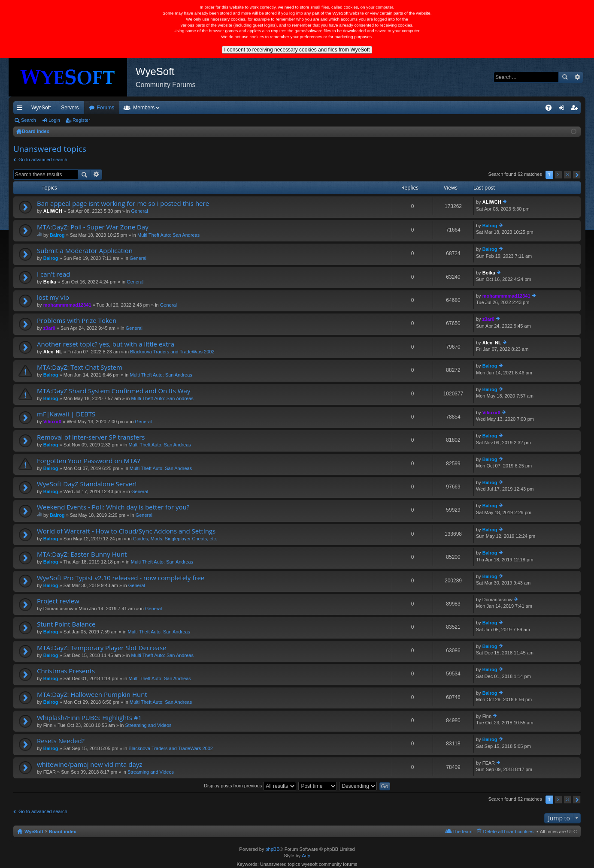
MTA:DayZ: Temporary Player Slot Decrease (102, 648)
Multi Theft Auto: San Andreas (168, 235)
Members (190, 108)
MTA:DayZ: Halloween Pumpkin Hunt (92, 695)
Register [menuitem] (576, 109)
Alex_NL (53, 352)
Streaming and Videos (148, 725)
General (140, 211)
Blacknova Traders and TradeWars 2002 (172, 352)
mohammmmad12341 (67, 305)
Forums (152, 108)
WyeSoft (41, 108)
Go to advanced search (43, 160)
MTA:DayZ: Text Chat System (80, 367)
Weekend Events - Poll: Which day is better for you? (113, 507)
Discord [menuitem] (117, 108)
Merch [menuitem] (503, 108)
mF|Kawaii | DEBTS (66, 414)
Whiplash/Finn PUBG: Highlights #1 (89, 718)
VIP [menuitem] (93, 108)
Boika (50, 282)
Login (54, 120)
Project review (58, 601)
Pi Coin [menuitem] (529, 108)
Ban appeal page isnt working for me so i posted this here (123, 203)
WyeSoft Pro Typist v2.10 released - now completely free (121, 578)
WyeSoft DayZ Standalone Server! (87, 484)
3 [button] (567, 175)
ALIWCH (53, 211)
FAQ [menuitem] (551, 109)
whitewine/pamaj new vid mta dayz (89, 764)
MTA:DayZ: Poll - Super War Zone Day (93, 227)
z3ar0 (49, 328)
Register (81, 120)
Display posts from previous (250, 786)
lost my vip (53, 297)
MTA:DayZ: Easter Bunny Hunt (82, 554)
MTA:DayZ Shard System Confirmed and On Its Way (114, 391)
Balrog (57, 235)
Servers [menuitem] (70, 108)
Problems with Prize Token (77, 321)
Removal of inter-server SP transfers (91, 437)
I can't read (53, 274)
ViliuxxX (53, 422)
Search (565, 77)
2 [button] (558, 175)
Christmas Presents (66, 671)
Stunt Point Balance (66, 624)
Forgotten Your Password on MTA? (88, 461)
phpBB (272, 849)
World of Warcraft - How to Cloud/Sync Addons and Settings (126, 531)
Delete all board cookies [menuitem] (508, 832)
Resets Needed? (61, 741)
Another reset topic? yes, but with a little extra (106, 344)
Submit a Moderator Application (85, 251)
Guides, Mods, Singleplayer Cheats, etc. (175, 539)
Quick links (21, 109)
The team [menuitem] (462, 832)
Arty (306, 856)
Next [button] (577, 175)
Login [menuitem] (563, 109)
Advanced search (577, 77)
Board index (63, 832)
